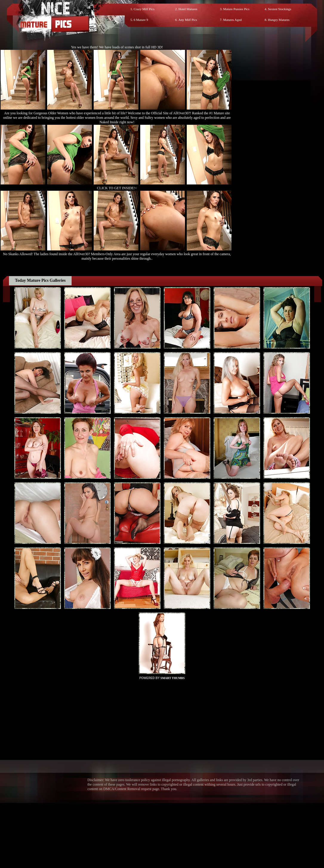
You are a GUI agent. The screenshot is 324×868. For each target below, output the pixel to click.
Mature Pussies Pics (236, 9)
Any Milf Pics (188, 20)
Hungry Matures (279, 20)
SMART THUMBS (173, 678)
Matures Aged (232, 20)
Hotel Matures (188, 9)
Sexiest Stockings (280, 9)
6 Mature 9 (141, 20)
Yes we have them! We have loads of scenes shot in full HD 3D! (117, 47)
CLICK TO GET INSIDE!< (117, 188)
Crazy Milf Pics (144, 9)
